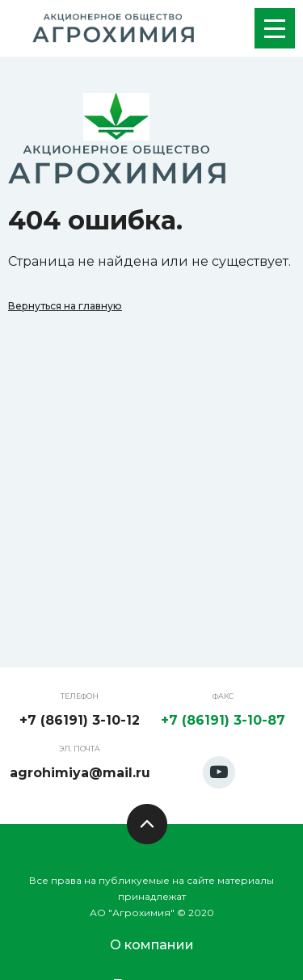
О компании (152, 945)
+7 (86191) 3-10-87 (223, 720)
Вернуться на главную (65, 306)
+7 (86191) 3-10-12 (80, 720)
